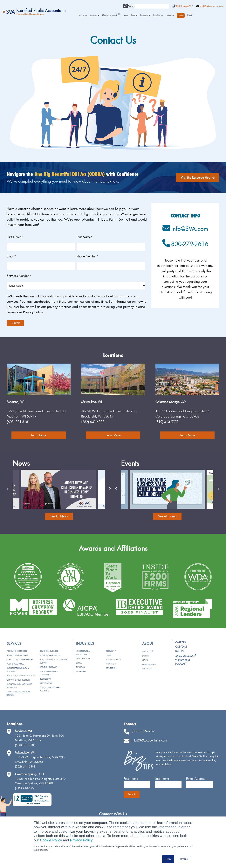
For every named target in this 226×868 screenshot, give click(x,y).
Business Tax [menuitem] (45, 679)
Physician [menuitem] (81, 667)
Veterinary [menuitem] (81, 671)
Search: (131, 6)
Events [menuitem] (125, 15)
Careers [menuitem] (170, 15)
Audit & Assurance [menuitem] (15, 664)
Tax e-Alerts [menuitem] (147, 669)
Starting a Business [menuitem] (49, 651)
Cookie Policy (51, 840)
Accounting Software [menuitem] (17, 655)
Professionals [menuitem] (149, 664)
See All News (59, 516)
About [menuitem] (134, 15)
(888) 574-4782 (184, 6)
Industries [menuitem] (95, 15)
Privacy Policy (81, 840)
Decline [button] (184, 859)
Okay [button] (168, 859)
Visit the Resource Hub (198, 178)
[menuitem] (181, 15)
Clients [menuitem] (190, 15)
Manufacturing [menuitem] (113, 660)
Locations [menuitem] (158, 15)
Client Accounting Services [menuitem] (20, 660)
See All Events (167, 516)
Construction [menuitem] (83, 659)
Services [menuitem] (82, 15)
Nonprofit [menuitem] (111, 664)
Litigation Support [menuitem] (48, 667)
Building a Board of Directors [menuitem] (21, 676)
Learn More (39, 435)
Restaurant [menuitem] (111, 651)
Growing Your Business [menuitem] (18, 680)
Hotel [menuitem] (108, 655)
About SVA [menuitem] (147, 652)
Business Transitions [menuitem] (50, 655)
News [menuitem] (145, 660)
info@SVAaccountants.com (212, 6)
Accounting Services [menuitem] (17, 651)
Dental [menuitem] (79, 663)
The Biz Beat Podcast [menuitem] (183, 662)
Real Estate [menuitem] (111, 668)
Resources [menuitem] (145, 15)
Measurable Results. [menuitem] (111, 15)
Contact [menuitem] (181, 647)
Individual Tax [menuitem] (46, 683)
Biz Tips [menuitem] (180, 651)
